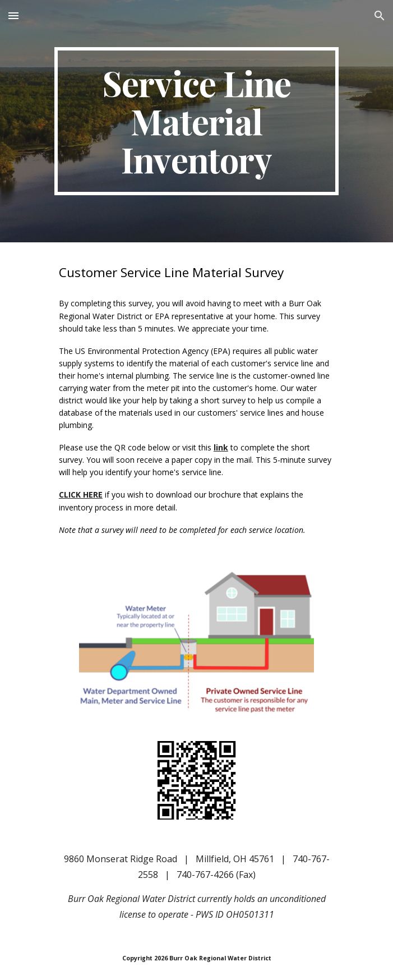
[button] (13, 15)
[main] (197, 121)
